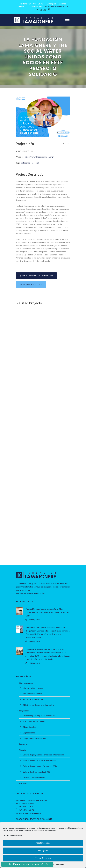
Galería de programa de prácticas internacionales (45, 755)
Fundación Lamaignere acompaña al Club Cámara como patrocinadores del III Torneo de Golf (47, 612)
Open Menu (67, 19)
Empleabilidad (29, 733)
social (36, 163)
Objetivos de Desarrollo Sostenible (38, 705)
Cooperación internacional (35, 738)
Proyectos (24, 744)
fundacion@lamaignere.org (56, 6)
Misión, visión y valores (33, 688)
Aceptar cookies (43, 843)
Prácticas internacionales (34, 721)
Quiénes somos (26, 683)
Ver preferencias (43, 858)
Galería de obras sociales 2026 (36, 772)
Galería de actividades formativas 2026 (40, 766)
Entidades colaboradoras (34, 778)
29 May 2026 (34, 620)
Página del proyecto (31, 284)
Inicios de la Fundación (33, 699)
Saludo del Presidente (32, 694)
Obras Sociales (29, 727)
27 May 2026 (34, 642)
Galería (22, 750)
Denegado (43, 851)
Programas (24, 711)
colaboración (27, 163)
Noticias (23, 783)
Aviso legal (60, 864)
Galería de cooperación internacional (39, 760)
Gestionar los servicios (13, 835)
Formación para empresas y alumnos (39, 716)
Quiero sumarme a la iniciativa (36, 276)
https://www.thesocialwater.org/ (39, 157)
